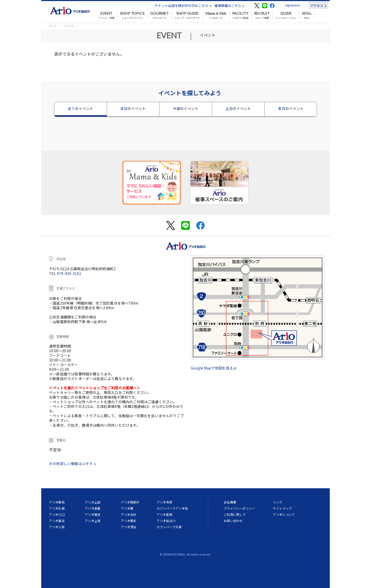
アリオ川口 (57, 514)
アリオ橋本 (129, 521)
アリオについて (284, 514)
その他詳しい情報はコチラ (72, 464)
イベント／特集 (106, 15)
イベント (69, 26)
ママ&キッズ (216, 15)
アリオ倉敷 (93, 508)
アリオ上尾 (93, 521)
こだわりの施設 (240, 15)
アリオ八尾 (57, 527)
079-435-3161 (69, 273)
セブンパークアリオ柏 (172, 508)
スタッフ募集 (262, 15)
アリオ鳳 (127, 508)
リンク (277, 502)
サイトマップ (282, 508)
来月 (291, 108)
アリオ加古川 (166, 521)
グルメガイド (159, 15)
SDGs (307, 15)
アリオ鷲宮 (93, 514)
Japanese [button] (292, 5)
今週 (186, 108)
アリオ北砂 (129, 514)
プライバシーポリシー (239, 508)
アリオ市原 (165, 502)
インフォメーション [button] (286, 15)
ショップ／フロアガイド (187, 15)
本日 (133, 108)
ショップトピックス (132, 15)
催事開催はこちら (229, 6)
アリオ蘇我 (57, 502)
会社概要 (230, 502)
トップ (53, 26)
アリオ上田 (93, 502)
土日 (238, 108)
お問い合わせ (233, 521)
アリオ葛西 (165, 514)
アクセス (318, 6)
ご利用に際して (235, 514)
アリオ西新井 (130, 502)
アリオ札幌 (57, 508)
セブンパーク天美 (169, 527)
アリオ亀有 (57, 521)
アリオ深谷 (129, 527)
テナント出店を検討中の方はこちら (183, 6)
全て (81, 108)
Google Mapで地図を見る (213, 368)
